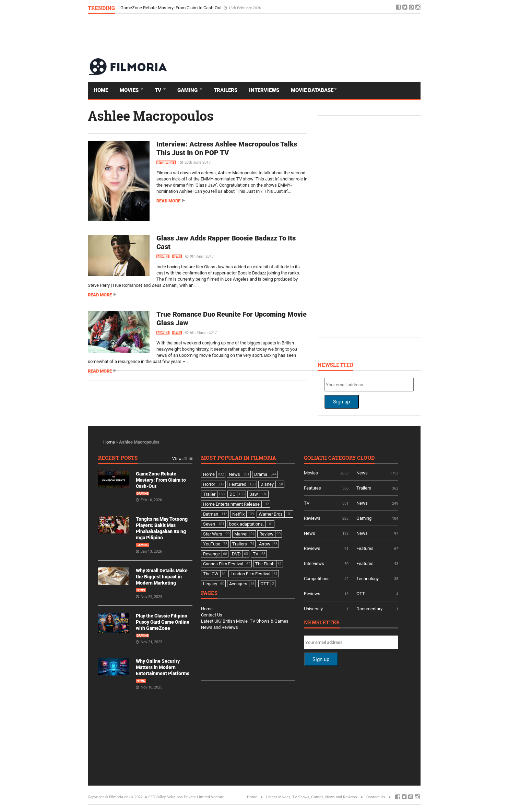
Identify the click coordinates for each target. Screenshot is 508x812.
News (177, 257)
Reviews (312, 518)
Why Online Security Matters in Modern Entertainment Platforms (163, 667)
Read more (168, 201)
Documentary (369, 609)
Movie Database (312, 90)
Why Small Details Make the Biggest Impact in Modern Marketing (162, 577)
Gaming (188, 90)
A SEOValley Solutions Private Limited (177, 797)
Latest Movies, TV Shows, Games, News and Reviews (312, 797)
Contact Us (212, 615)
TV (159, 90)
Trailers (226, 90)
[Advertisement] (296, 36)
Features (312, 488)
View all (179, 459)
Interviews (264, 90)
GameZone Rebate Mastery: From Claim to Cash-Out (172, 8)
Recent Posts (118, 458)
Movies (130, 90)
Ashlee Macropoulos (151, 116)
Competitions (317, 579)
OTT (361, 594)
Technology (368, 579)
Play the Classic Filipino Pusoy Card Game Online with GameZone (163, 622)
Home (101, 90)
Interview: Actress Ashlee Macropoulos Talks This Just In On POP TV (227, 148)
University (313, 609)
